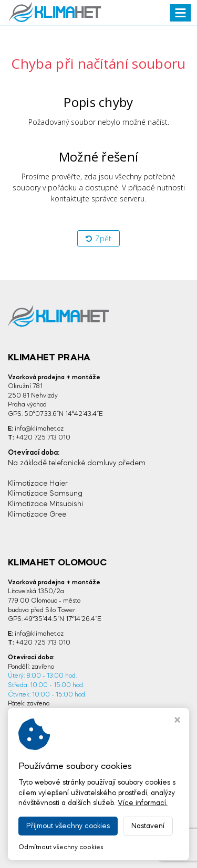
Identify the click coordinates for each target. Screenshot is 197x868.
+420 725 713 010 (43, 438)
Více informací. (143, 803)
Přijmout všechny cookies (68, 826)
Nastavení (148, 826)
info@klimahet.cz (39, 429)
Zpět (98, 238)
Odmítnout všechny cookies (61, 847)
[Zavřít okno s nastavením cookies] (177, 721)
